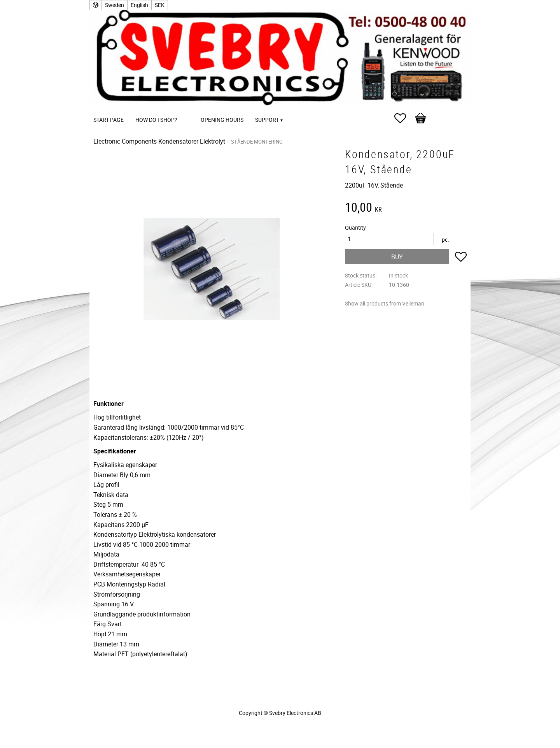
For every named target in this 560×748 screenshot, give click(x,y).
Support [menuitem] (267, 120)
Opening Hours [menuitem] (222, 120)
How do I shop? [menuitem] (156, 120)
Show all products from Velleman (385, 303)
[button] (404, 118)
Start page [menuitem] (108, 120)
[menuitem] (191, 109)
